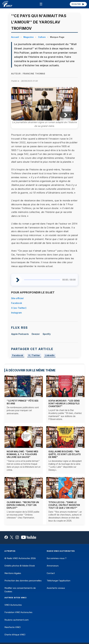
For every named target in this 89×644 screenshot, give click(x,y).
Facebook (17, 303)
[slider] (42, 280)
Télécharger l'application (59, 581)
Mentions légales (13, 573)
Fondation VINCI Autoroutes (18, 612)
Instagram (17, 313)
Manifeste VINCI (12, 627)
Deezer (36, 334)
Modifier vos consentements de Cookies (20, 590)
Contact (51, 573)
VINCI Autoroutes (13, 605)
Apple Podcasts (20, 334)
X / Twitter (34, 355)
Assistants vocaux (56, 588)
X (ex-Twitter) (19, 308)
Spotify (47, 334)
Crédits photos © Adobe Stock (20, 566)
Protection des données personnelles (23, 581)
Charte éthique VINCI (15, 635)
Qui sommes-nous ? (57, 558)
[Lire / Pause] (64, 115)
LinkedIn (50, 355)
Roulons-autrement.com (17, 620)
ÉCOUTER (78, 4)
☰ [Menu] (41, 4)
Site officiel (17, 298)
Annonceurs (53, 566)
